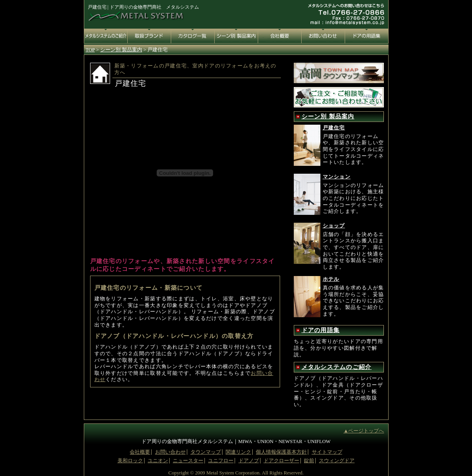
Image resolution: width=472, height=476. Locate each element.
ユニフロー (221, 461)
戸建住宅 (334, 128)
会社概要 (140, 452)
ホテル (331, 279)
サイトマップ (327, 452)
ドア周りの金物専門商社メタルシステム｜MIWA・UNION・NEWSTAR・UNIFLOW (236, 441)
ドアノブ (249, 461)
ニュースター (188, 461)
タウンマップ (206, 452)
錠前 (309, 461)
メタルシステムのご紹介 (337, 367)
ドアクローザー (281, 461)
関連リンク (238, 452)
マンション (337, 177)
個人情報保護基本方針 (281, 452)
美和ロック (130, 461)
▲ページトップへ (364, 431)
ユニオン (158, 461)
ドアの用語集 (321, 330)
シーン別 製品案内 (328, 116)
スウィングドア (337, 461)
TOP (90, 50)
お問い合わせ (170, 452)
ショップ (334, 226)
